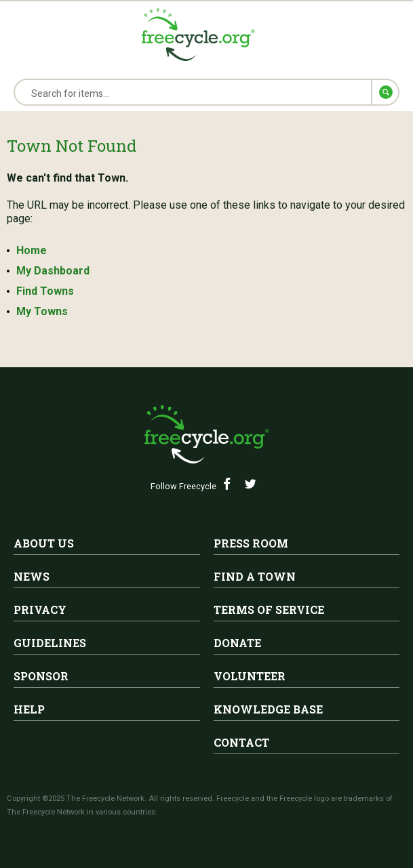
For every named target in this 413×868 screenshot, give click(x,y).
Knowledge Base (268, 709)
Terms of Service (269, 609)
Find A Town (255, 576)
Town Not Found (72, 146)
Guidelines (50, 643)
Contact (241, 742)
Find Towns (45, 291)
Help (29, 709)
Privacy (40, 609)
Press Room (251, 543)
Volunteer (250, 676)
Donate (237, 643)
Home (32, 250)
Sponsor (41, 676)
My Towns (42, 311)
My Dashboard (53, 271)
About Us (44, 543)
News (32, 576)
